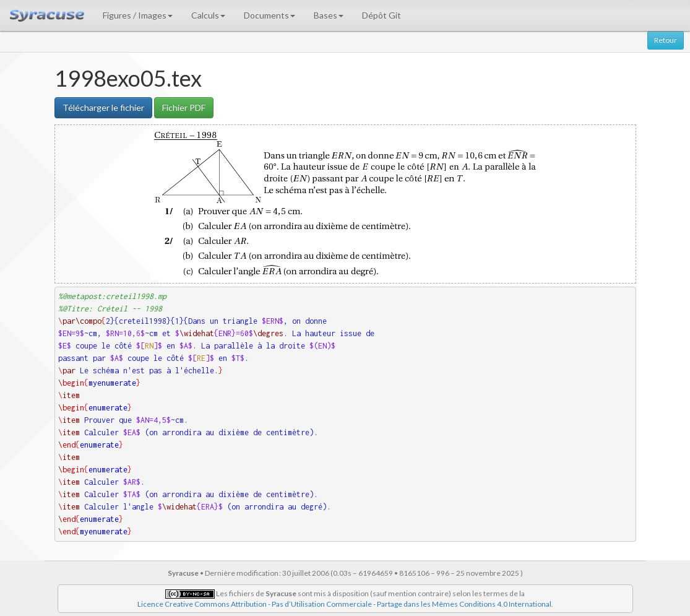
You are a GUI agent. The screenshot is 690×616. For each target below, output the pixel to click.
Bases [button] (329, 15)
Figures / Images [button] (138, 15)
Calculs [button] (208, 15)
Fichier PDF (184, 107)
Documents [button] (270, 15)
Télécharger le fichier (103, 107)
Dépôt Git (382, 15)
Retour (666, 40)
